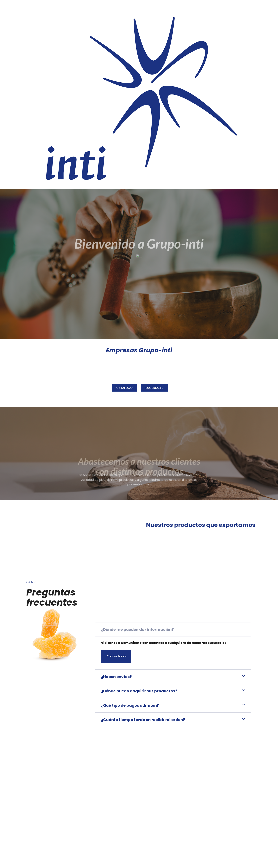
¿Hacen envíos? (116, 740)
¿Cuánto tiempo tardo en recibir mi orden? (143, 783)
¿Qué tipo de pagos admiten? (130, 768)
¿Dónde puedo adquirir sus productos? (139, 754)
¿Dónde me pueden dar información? (137, 692)
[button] (173, 692)
